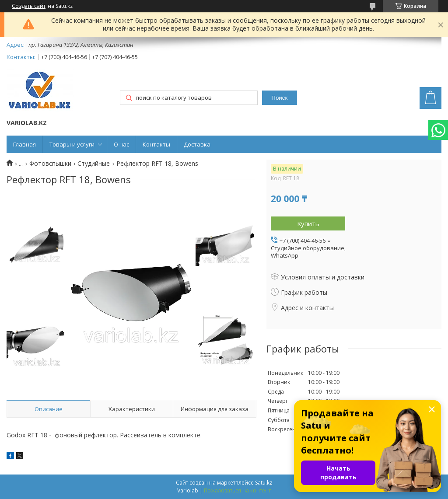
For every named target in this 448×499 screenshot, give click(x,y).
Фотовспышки (50, 164)
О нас (121, 144)
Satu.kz (264, 483)
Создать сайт (29, 6)
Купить (308, 223)
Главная (24, 144)
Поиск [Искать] (279, 98)
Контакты (156, 144)
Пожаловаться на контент (237, 490)
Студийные (94, 164)
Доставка (197, 144)
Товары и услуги (72, 144)
